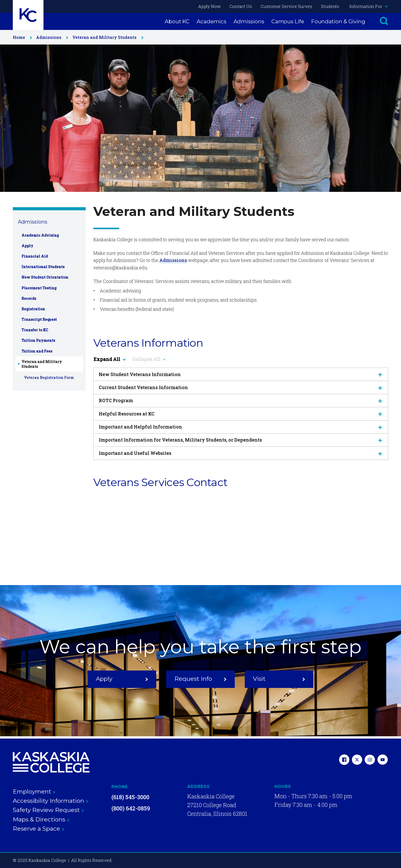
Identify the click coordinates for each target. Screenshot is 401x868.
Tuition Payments (38, 340)
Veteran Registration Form (49, 377)
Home (21, 37)
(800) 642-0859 (131, 808)
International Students (43, 267)
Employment (34, 792)
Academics (211, 21)
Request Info (201, 679)
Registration (33, 309)
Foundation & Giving (338, 21)
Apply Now (209, 6)
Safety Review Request (48, 810)
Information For (368, 6)
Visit (279, 679)
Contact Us (241, 6)
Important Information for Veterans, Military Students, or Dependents (241, 440)
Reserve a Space (38, 829)
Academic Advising (40, 235)
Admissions (249, 21)
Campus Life (288, 21)
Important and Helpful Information (241, 427)
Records (29, 298)
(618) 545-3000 (130, 797)
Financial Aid (35, 256)
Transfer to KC (35, 330)
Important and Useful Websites (241, 453)
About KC (177, 21)
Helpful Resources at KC (241, 414)
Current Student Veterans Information (241, 387)
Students (330, 6)
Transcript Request (39, 319)
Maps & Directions (41, 819)
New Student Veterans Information (241, 374)
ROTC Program (241, 400)
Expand (109, 359)
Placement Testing (39, 288)
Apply (27, 246)
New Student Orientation (45, 277)
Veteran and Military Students (107, 37)
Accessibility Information (51, 801)
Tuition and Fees (37, 351)
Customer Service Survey (286, 6)
